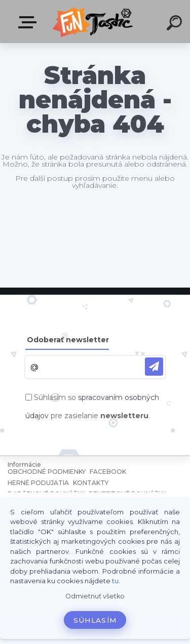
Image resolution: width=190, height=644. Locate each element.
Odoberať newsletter (68, 340)
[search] (176, 24)
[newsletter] (154, 367)
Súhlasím (95, 620)
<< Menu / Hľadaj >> (29, 22)
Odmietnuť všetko (95, 596)
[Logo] (94, 22)
